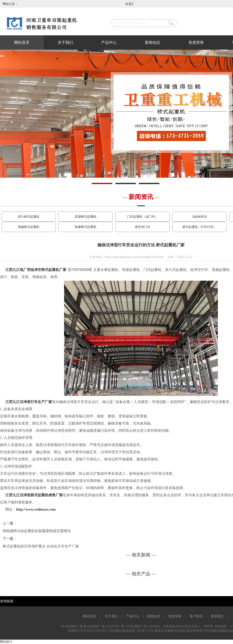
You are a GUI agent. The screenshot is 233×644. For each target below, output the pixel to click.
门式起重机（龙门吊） (143, 217)
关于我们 (65, 43)
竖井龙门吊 (143, 227)
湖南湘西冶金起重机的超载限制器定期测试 (37, 531)
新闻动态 (153, 43)
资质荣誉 (196, 43)
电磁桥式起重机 (29, 227)
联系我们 (217, 616)
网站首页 (22, 43)
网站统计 (6, 642)
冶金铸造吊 (199, 217)
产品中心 (109, 43)
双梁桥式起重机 (86, 217)
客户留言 (196, 616)
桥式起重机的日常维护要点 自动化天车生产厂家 (41, 546)
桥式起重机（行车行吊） (199, 227)
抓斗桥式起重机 (29, 217)
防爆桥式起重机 (86, 227)
